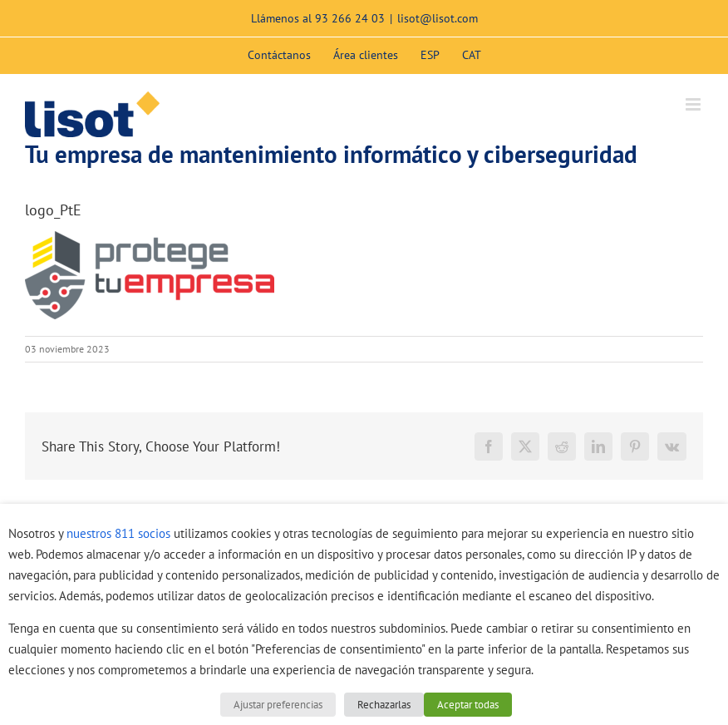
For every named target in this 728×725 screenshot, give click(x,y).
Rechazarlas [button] (384, 705)
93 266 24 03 (350, 18)
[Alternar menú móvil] (694, 104)
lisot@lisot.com (438, 18)
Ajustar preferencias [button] (278, 705)
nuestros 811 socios (118, 533)
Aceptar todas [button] (468, 705)
